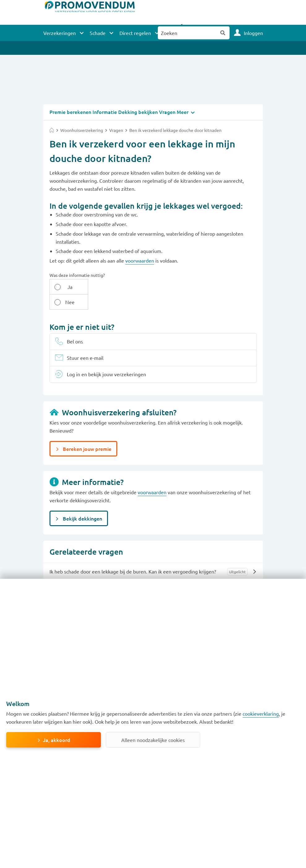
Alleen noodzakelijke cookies (153, 740)
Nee (97, 286)
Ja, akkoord (57, 740)
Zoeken (223, 33)
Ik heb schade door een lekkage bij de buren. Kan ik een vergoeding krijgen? (133, 556)
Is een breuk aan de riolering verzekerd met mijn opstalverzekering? (124, 574)
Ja (65, 286)
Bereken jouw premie (86, 433)
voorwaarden (140, 260)
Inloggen (253, 33)
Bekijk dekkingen (82, 503)
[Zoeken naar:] (187, 33)
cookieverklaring (261, 713)
